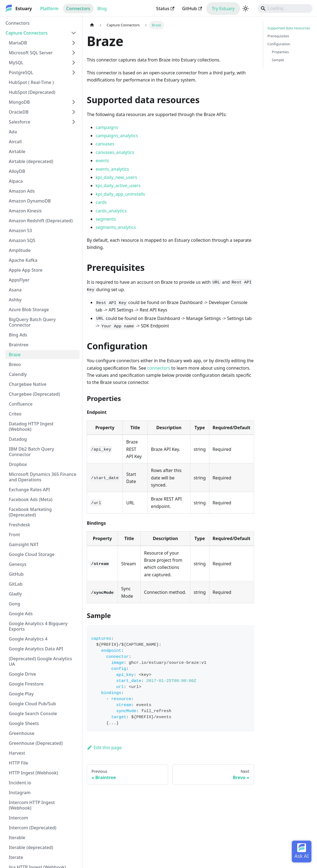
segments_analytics (116, 227)
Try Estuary (223, 9)
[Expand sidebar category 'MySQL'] (74, 63)
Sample (278, 60)
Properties (280, 52)
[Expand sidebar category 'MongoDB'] (74, 102)
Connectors (78, 9)
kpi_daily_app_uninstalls (120, 194)
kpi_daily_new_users (116, 177)
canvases (105, 144)
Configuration (279, 44)
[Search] (285, 9)
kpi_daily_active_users (118, 186)
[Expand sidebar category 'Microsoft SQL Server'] (74, 53)
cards (101, 202)
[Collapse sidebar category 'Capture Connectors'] (74, 33)
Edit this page (104, 748)
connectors (159, 368)
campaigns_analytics (117, 136)
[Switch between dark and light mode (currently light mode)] (246, 9)
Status (165, 9)
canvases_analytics (115, 152)
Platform (49, 9)
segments (106, 219)
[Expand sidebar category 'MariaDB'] (74, 43)
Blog (102, 9)
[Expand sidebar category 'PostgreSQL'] (74, 72)
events (102, 161)
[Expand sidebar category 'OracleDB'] (74, 112)
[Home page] (92, 25)
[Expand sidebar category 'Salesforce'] (74, 122)
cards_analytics (111, 211)
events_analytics (112, 169)
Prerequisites (278, 36)
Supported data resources (289, 28)
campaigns (107, 127)
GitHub (192, 9)
